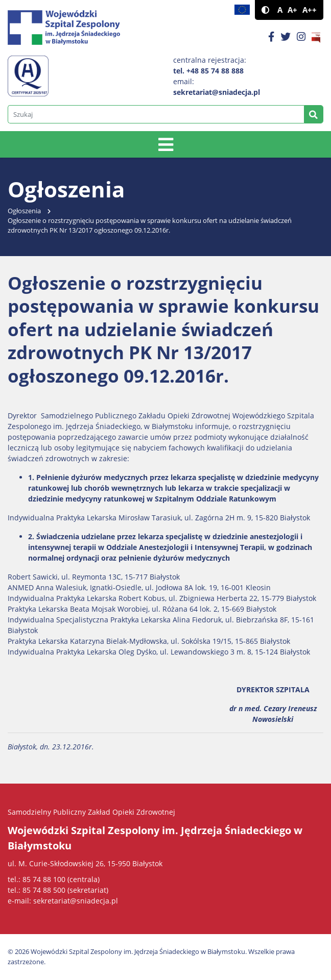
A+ (292, 10)
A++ (310, 10)
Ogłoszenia (24, 211)
